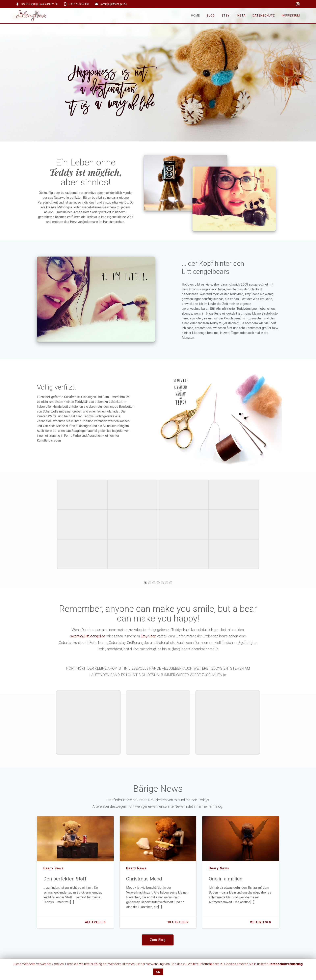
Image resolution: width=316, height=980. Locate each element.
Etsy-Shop (148, 638)
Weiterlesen (95, 924)
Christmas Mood (144, 880)
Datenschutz (264, 16)
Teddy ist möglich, (86, 173)
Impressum (291, 16)
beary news (54, 870)
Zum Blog (158, 941)
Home (195, 16)
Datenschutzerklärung (286, 964)
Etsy (226, 16)
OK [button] (158, 972)
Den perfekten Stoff (65, 880)
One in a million (226, 880)
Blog (211, 16)
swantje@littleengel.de (114, 4)
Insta (241, 16)
